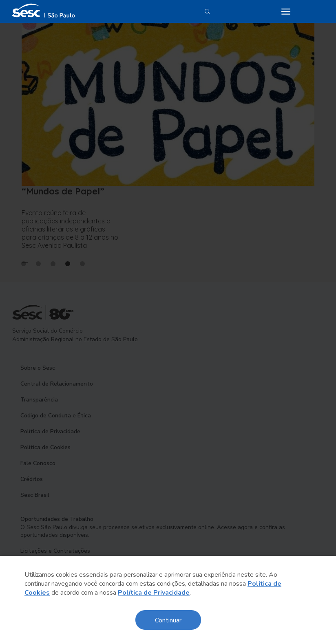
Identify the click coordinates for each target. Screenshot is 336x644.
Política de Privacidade (154, 593)
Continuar (168, 620)
